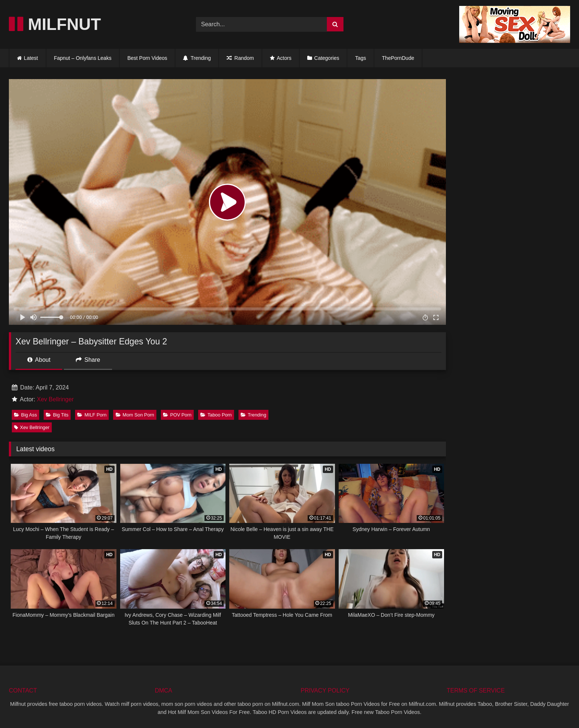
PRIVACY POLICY (325, 690)
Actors (281, 58)
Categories (327, 58)
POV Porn (177, 415)
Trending (197, 58)
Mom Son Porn (135, 415)
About (39, 360)
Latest (31, 58)
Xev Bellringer (55, 399)
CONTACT (23, 690)
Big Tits (57, 415)
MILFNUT (55, 24)
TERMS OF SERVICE (476, 690)
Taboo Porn (216, 415)
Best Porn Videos (147, 58)
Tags (360, 58)
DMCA (164, 690)
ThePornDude (398, 58)
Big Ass (26, 415)
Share (88, 360)
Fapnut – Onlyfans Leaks (83, 58)
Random (240, 58)
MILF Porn (92, 415)
